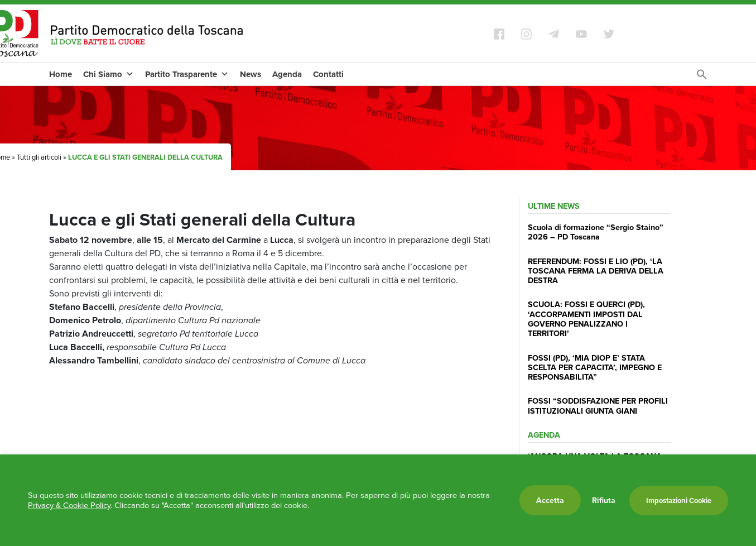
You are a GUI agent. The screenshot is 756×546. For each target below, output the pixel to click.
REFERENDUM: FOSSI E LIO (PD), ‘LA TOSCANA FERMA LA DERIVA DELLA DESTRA (596, 271)
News (251, 74)
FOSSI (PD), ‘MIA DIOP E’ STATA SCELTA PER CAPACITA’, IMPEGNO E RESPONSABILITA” (595, 367)
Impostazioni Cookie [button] (679, 500)
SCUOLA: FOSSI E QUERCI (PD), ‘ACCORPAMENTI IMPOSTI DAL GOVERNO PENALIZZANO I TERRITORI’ (586, 318)
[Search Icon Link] (702, 77)
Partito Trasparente (187, 74)
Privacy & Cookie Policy (69, 505)
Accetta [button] (550, 500)
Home (61, 74)
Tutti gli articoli (39, 157)
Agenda (287, 74)
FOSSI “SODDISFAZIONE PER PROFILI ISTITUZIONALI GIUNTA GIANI (598, 405)
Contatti (328, 74)
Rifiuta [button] (604, 500)
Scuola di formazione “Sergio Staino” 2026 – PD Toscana (596, 232)
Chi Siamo (109, 74)
